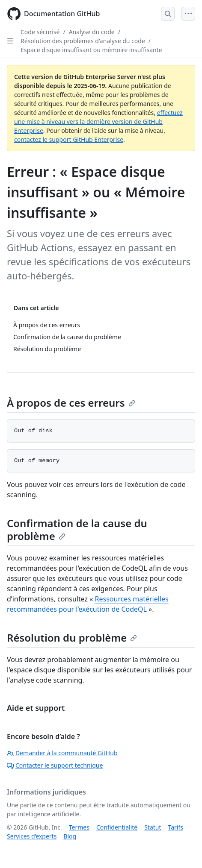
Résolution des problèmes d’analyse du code (83, 41)
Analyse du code (92, 32)
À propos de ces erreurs (71, 403)
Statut (153, 827)
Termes (79, 827)
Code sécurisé (40, 32)
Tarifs (176, 827)
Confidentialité (117, 827)
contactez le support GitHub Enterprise (69, 139)
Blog (70, 836)
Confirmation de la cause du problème (77, 529)
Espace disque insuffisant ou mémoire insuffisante (91, 50)
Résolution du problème (72, 638)
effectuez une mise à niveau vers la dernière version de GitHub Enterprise (98, 122)
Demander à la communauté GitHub (62, 753)
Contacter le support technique (55, 765)
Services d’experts (32, 836)
